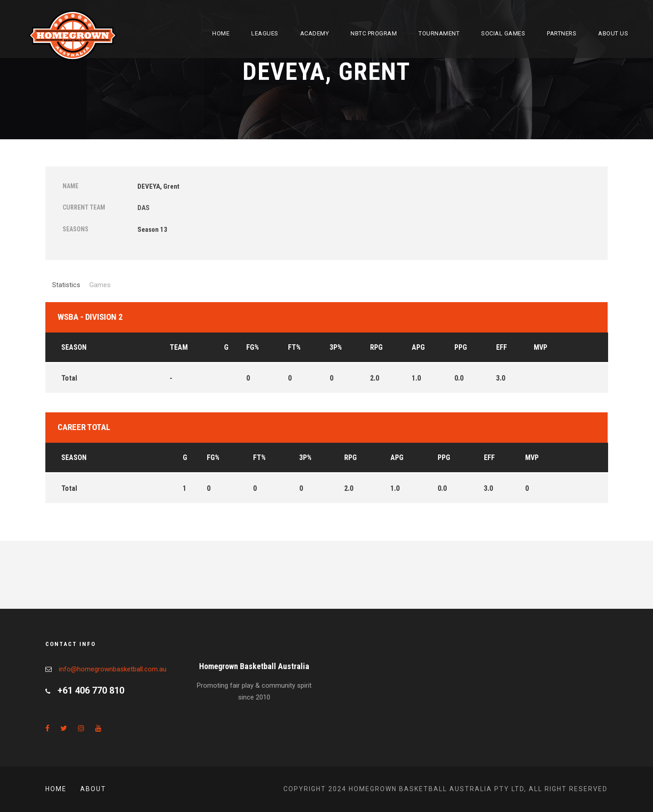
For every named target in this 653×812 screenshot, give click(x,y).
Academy (315, 33)
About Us (613, 33)
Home (221, 33)
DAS (144, 208)
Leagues (265, 33)
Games (100, 285)
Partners (562, 33)
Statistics (66, 285)
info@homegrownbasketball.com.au (113, 669)
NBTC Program (374, 33)
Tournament (439, 33)
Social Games (503, 33)
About (93, 789)
